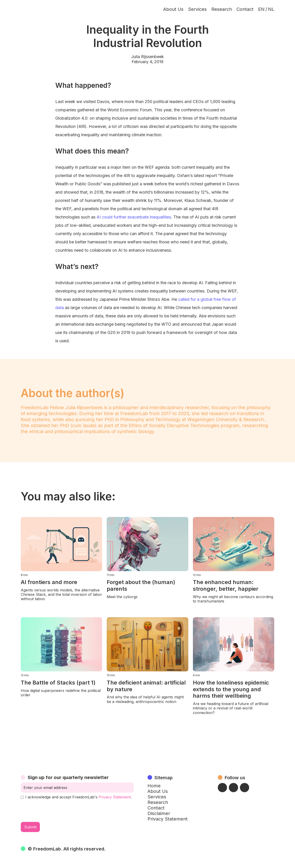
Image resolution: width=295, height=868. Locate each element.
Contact (245, 9)
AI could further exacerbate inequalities (134, 217)
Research (222, 9)
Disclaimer (159, 813)
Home (154, 786)
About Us (173, 9)
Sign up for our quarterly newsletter (68, 777)
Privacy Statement (115, 797)
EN (261, 9)
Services (197, 9)
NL (271, 9)
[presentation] (56, 811)
